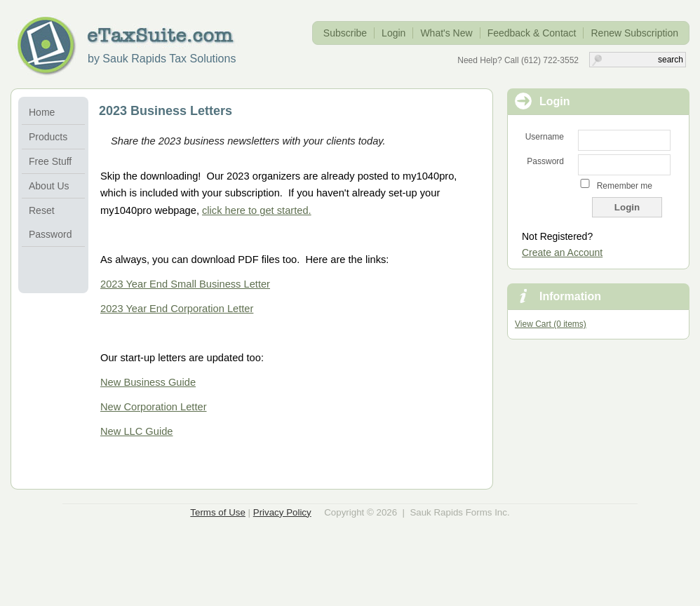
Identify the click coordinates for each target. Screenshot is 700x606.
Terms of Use (218, 512)
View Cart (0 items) (551, 324)
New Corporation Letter (154, 407)
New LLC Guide (136, 431)
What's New (446, 33)
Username (545, 137)
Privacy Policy (282, 512)
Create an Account (562, 252)
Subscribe (345, 33)
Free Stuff (50, 161)
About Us (49, 186)
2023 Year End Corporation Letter (177, 309)
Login (393, 33)
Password (545, 161)
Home (42, 112)
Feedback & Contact (532, 33)
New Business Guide (148, 382)
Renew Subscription (634, 33)
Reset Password (50, 222)
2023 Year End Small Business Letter (185, 284)
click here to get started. (257, 210)
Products (48, 137)
